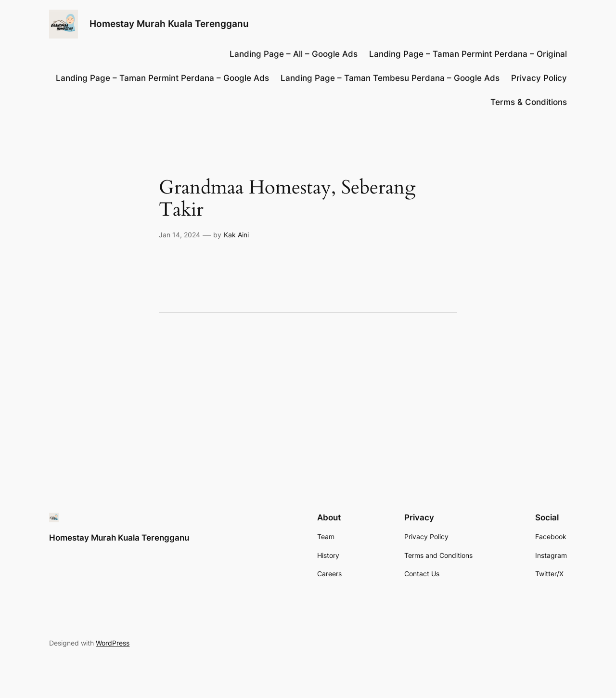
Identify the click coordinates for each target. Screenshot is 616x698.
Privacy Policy (539, 78)
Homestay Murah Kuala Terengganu (169, 24)
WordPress (113, 643)
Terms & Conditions (529, 102)
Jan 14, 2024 (180, 235)
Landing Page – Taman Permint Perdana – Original (468, 54)
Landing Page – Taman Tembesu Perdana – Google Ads (390, 78)
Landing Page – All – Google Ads (294, 54)
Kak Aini (236, 235)
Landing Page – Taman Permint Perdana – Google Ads (162, 78)
